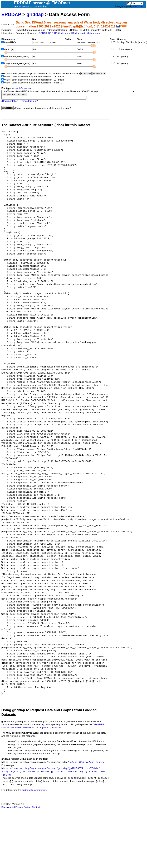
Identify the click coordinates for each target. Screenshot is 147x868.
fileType (89, 762)
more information (22, 88)
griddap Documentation (34, 790)
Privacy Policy (23, 807)
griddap (35, 14)
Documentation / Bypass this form (20, 101)
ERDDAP (11, 14)
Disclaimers (7, 807)
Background (79, 33)
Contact (36, 807)
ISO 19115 (53, 33)
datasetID (75, 762)
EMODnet (138, 6)
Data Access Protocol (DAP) (16, 727)
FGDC (42, 33)
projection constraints (50, 727)
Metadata (66, 33)
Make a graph (94, 33)
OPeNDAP (98, 724)
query (101, 762)
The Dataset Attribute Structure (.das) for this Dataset (46, 125)
